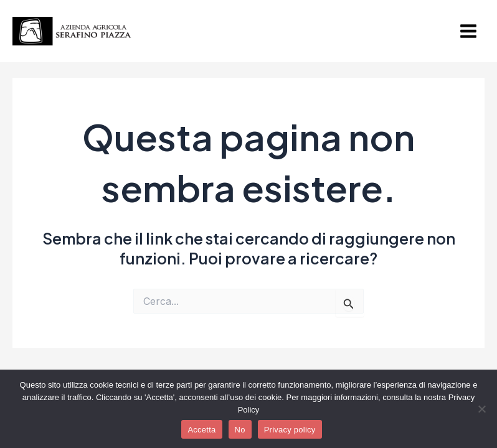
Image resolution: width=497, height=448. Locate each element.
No (240, 430)
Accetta (201, 430)
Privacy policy (290, 430)
